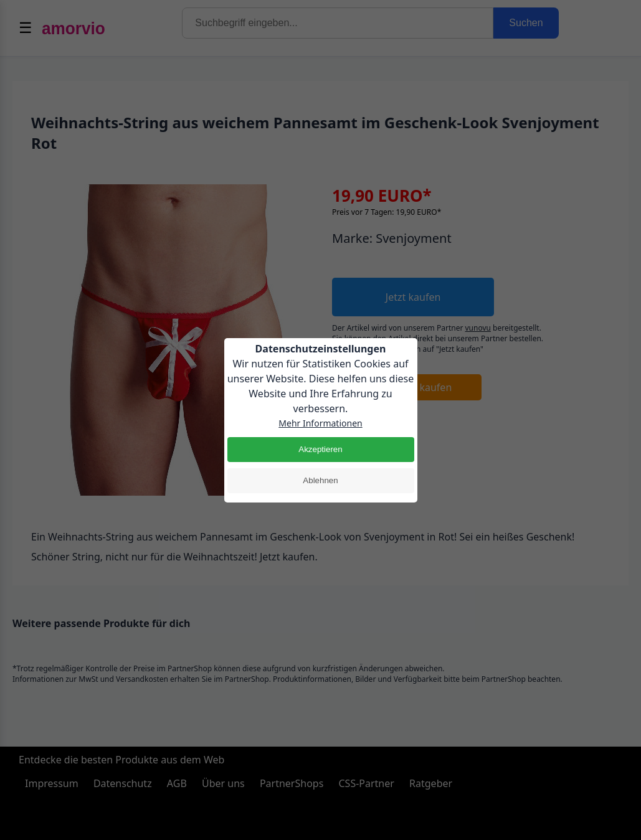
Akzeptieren (320, 449)
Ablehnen (320, 480)
